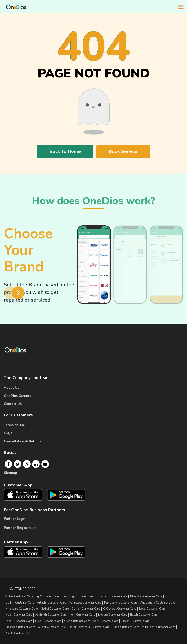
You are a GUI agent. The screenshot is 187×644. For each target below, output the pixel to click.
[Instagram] (27, 464)
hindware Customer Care (22, 609)
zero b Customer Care (19, 633)
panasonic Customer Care (121, 603)
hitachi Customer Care (52, 603)
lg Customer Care (47, 597)
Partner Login (15, 519)
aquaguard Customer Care (158, 603)
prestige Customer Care (20, 627)
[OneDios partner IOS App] (25, 552)
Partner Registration (20, 528)
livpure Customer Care (113, 615)
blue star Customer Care (146, 597)
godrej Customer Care (55, 609)
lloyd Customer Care (152, 609)
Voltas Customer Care (19, 597)
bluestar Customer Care (112, 597)
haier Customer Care (19, 615)
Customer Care (23, 589)
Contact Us (13, 404)
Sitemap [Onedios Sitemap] (10, 473)
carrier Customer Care (86, 609)
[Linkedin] (36, 464)
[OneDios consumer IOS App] (25, 498)
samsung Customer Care (78, 597)
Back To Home (65, 151)
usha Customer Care (126, 627)
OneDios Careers (17, 396)
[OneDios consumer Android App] (66, 498)
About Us (11, 388)
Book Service (123, 151)
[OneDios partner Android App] (66, 552)
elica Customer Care (48, 621)
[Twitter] (18, 464)
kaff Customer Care (106, 621)
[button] (18, 293)
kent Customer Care (82, 615)
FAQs (8, 433)
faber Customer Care (19, 621)
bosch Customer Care (144, 615)
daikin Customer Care (20, 603)
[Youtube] (45, 464)
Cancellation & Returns (23, 441)
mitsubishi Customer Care (158, 627)
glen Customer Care (77, 621)
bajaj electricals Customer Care (89, 627)
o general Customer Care (120, 609)
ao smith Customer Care (51, 615)
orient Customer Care (52, 627)
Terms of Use (14, 425)
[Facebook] (9, 464)
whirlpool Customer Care (85, 603)
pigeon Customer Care (135, 621)
